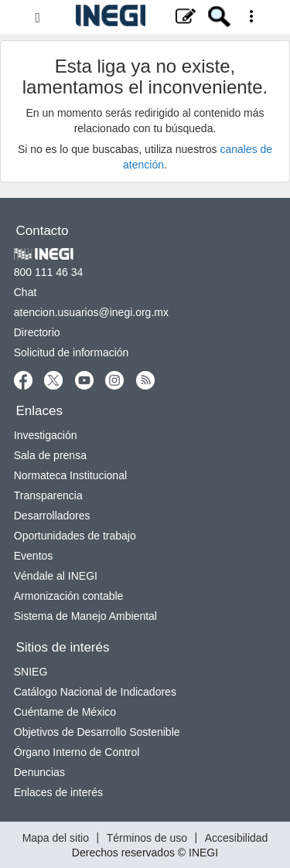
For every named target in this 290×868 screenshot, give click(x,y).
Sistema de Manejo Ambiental (85, 616)
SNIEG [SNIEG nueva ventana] (31, 672)
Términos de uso (147, 837)
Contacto (43, 231)
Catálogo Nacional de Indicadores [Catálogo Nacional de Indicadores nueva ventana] (95, 692)
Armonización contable (69, 596)
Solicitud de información (72, 352)
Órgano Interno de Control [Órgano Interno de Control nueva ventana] (77, 752)
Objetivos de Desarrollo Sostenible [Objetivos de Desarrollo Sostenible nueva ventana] (97, 732)
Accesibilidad (237, 837)
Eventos (34, 556)
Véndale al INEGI (56, 576)
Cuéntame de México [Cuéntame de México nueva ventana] (65, 712)
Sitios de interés (63, 647)
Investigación (46, 435)
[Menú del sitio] (145, 17)
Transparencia (48, 495)
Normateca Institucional (70, 475)
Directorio (37, 332)
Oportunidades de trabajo (75, 536)
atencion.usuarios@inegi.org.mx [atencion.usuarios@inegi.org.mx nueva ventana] (91, 312)
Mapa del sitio (56, 837)
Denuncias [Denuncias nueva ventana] (39, 772)
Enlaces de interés (58, 792)
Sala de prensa (50, 455)
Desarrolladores (52, 516)
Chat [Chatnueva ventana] (26, 292)
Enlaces (39, 411)
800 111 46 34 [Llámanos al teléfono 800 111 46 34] (49, 272)
